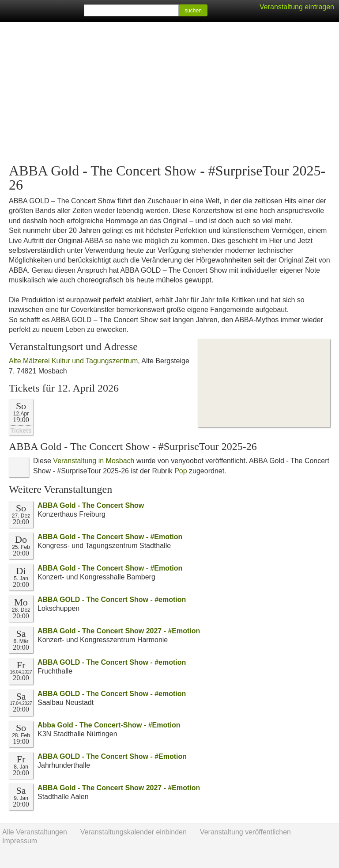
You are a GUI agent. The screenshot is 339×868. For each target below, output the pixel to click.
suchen (193, 11)
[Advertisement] (169, 93)
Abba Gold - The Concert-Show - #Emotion (109, 725)
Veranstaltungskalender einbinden (134, 832)
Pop (181, 471)
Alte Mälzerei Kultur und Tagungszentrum (73, 361)
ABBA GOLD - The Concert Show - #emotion (112, 600)
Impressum (20, 841)
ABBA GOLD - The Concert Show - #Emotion (112, 756)
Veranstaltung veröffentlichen (245, 832)
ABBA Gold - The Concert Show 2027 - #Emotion (119, 631)
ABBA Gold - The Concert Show (91, 505)
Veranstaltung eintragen (297, 7)
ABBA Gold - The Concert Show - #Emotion (110, 537)
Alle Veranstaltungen (35, 832)
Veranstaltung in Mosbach (94, 461)
